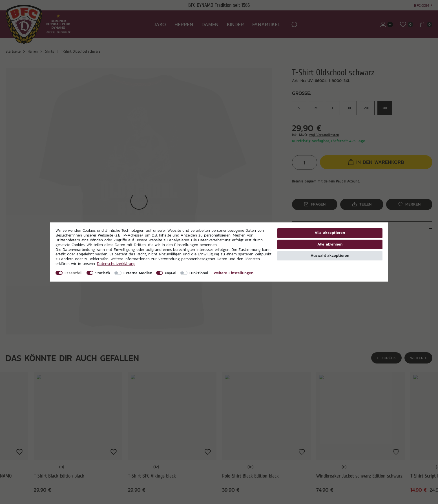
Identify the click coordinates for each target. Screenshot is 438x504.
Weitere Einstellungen (234, 273)
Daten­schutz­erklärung (116, 264)
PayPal (171, 273)
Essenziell (74, 273)
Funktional (199, 273)
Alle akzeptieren (330, 233)
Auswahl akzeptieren (330, 255)
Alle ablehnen (330, 244)
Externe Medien (138, 273)
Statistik (103, 273)
